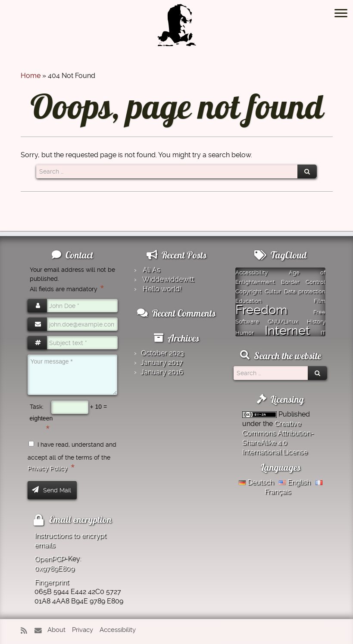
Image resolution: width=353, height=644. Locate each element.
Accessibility (118, 630)
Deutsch (256, 482)
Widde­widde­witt (168, 279)
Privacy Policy (47, 468)
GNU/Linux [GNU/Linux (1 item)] (283, 322)
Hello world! (162, 289)
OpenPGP (50, 559)
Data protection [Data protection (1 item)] (305, 291)
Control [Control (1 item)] (316, 282)
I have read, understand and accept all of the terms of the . (72, 456)
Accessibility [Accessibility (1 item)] (251, 272)
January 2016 (162, 372)
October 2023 (162, 353)
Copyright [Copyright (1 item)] (248, 291)
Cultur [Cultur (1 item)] (273, 291)
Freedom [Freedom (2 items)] (261, 310)
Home (31, 76)
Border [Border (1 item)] (290, 282)
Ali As (152, 270)
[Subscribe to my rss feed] (27, 631)
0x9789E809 (54, 568)
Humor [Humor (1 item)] (245, 333)
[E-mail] (40, 631)
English (295, 482)
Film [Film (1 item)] (320, 301)
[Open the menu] (341, 14)
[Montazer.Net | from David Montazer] (177, 30)
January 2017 (162, 362)
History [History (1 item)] (316, 322)
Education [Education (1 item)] (248, 301)
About (56, 630)
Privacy (83, 630)
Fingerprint (52, 582)
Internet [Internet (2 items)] (287, 330)
